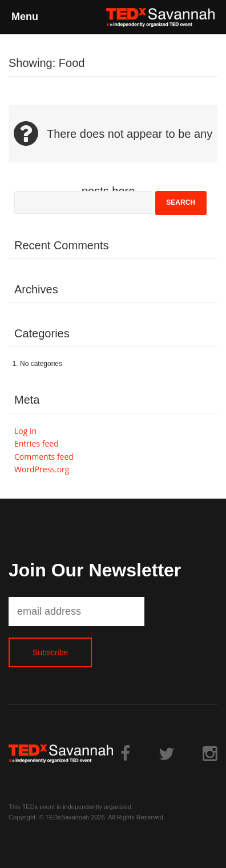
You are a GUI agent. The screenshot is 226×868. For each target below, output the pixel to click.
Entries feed (37, 443)
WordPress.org (42, 469)
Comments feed (44, 457)
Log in (25, 431)
